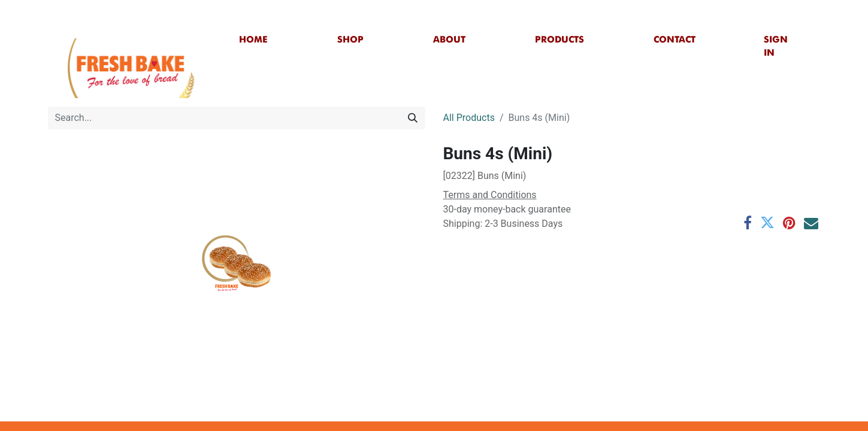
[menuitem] (253, 40)
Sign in (776, 46)
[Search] (413, 118)
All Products (469, 118)
